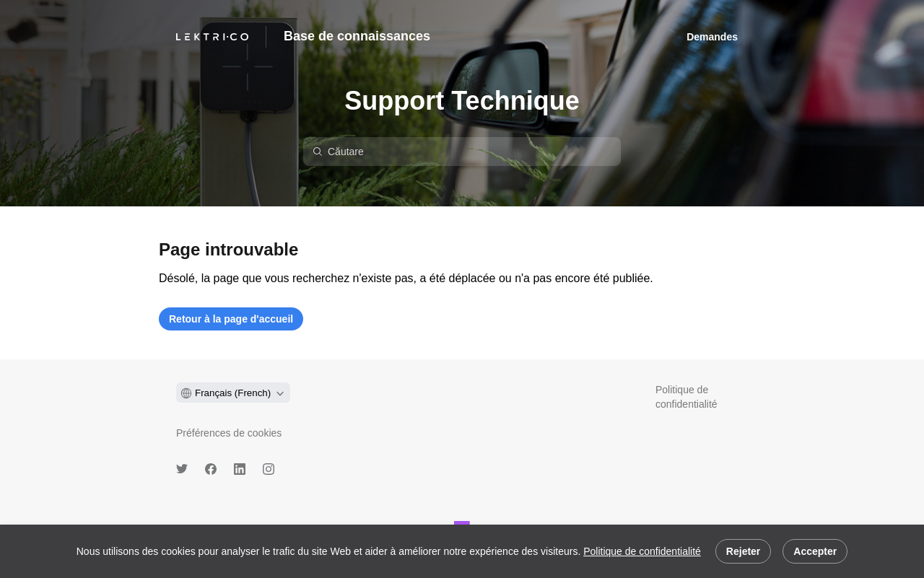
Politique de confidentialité (642, 551)
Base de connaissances (357, 36)
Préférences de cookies (229, 433)
